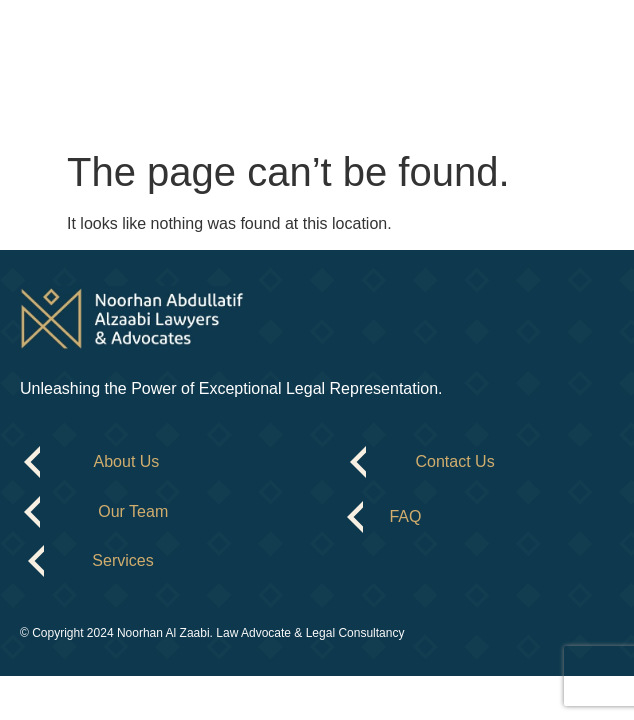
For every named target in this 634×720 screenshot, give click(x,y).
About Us (127, 461)
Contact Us (455, 461)
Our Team (133, 511)
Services (122, 560)
